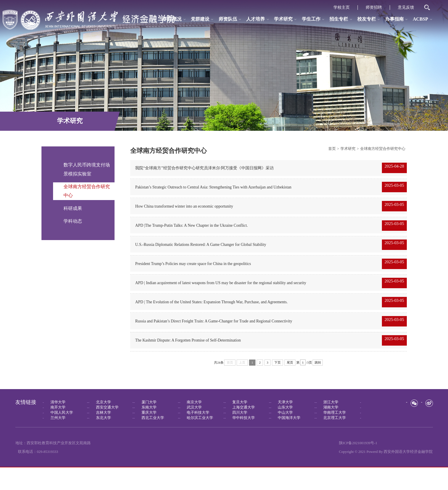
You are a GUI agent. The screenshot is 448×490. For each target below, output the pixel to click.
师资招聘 (374, 7)
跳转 (318, 385)
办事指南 (394, 19)
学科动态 (73, 221)
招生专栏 (339, 19)
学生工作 (311, 19)
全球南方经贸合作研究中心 (383, 149)
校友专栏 (367, 19)
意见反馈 (406, 7)
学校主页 (342, 7)
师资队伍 (228, 19)
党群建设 (200, 19)
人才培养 (255, 19)
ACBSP (420, 19)
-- (65, 425)
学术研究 (283, 19)
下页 (277, 385)
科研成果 (73, 208)
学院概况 (172, 19)
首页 (332, 149)
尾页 (290, 385)
